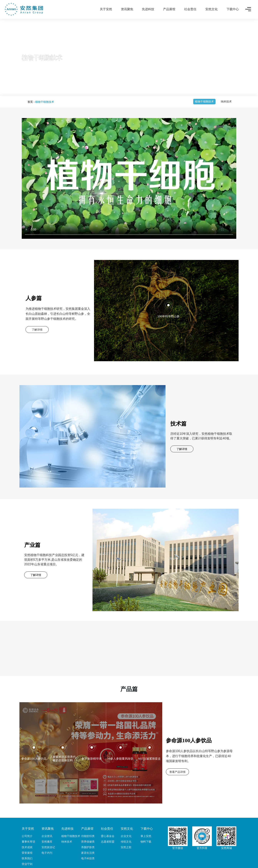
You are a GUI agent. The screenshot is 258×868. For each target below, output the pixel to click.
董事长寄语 (28, 822)
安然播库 (47, 822)
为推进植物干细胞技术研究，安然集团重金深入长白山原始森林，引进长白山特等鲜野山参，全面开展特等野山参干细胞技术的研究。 (58, 314)
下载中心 (233, 9)
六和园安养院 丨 (137, 859)
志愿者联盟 (108, 822)
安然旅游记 (48, 828)
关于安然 (106, 9)
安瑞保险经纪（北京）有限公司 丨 (168, 859)
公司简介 (27, 817)
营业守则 (27, 845)
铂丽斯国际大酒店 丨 (96, 859)
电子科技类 (88, 839)
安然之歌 (126, 828)
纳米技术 (226, 101)
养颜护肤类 (88, 828)
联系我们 (27, 839)
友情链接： (76, 859)
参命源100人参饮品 (189, 721)
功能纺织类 (88, 817)
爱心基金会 (108, 817)
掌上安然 (146, 817)
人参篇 (34, 298)
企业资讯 (47, 817)
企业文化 (126, 817)
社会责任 (190, 9)
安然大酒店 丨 (118, 859)
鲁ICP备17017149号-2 (134, 863)
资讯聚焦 (127, 9)
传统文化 (126, 822)
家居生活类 (88, 833)
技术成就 (27, 828)
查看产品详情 (177, 752)
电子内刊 (47, 833)
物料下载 (146, 822)
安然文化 (211, 9)
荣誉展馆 (27, 833)
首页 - (31, 102)
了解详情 (37, 330)
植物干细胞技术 (204, 101)
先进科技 (148, 9)
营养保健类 (88, 822)
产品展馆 (169, 9)
